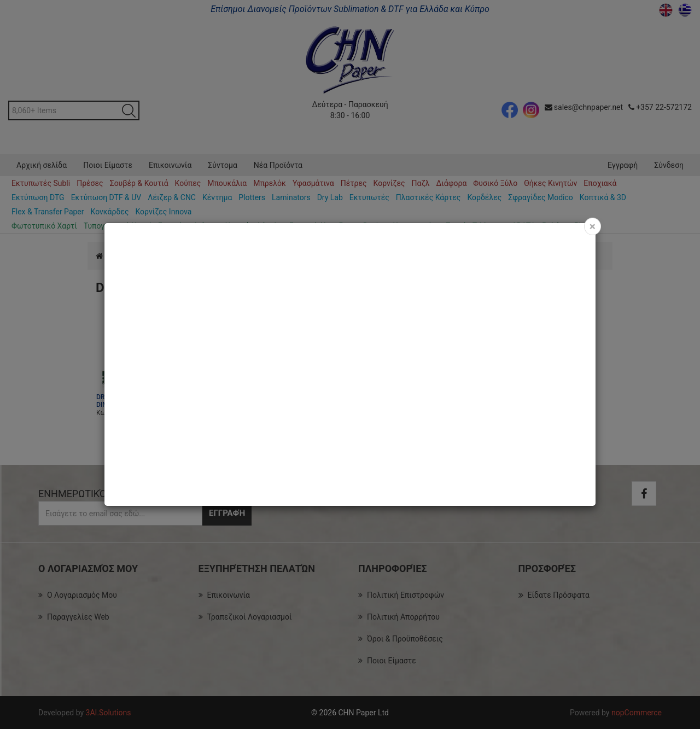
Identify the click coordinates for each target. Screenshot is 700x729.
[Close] (593, 226)
